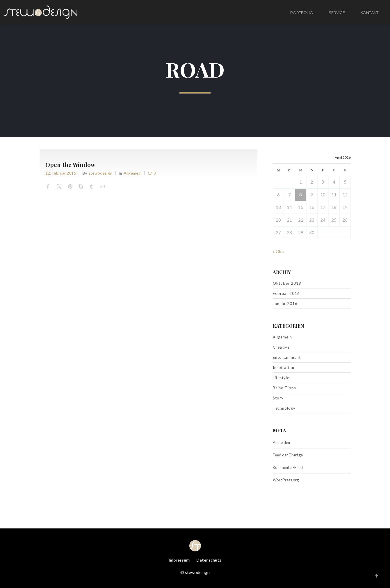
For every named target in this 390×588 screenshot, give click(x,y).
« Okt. (278, 251)
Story (278, 398)
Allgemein (133, 173)
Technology (284, 408)
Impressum (179, 560)
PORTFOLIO (302, 12)
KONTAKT (369, 12)
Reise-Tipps (284, 388)
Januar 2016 (285, 304)
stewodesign (100, 173)
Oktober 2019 (287, 283)
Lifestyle (281, 378)
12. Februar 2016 (61, 173)
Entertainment (287, 357)
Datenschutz (209, 560)
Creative (281, 347)
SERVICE (337, 12)
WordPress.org (286, 480)
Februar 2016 (286, 293)
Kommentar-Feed (288, 467)
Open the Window (70, 165)
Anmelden (281, 442)
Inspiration (284, 367)
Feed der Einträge (288, 455)
